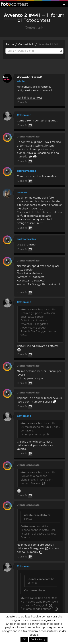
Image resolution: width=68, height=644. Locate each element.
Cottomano (24, 115)
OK (24, 639)
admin (21, 81)
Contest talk (26, 45)
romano (22, 192)
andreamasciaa (26, 171)
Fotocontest (15, 4)
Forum (10, 45)
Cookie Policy (38, 639)
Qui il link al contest (29, 98)
